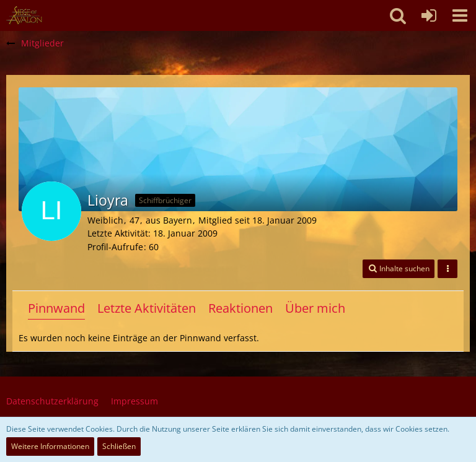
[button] (460, 15)
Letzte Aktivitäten (147, 308)
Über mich (315, 308)
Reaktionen (240, 308)
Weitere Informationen (50, 446)
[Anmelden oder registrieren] (429, 15)
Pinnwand (56, 308)
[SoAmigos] (24, 15)
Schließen (119, 446)
